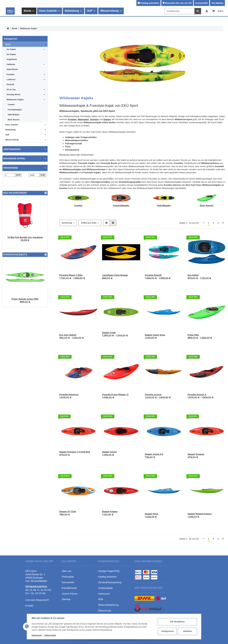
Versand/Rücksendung (110, 582)
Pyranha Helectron (69, 395)
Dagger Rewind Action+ (200, 514)
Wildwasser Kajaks (15, 100)
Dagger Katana (110, 511)
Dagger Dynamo (196, 454)
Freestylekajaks (121, 205)
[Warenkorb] (218, 11)
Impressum (37, 635)
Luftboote (11, 79)
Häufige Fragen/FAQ (109, 571)
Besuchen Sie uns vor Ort (178, 3)
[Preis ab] (9, 175)
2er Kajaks (11, 54)
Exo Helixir (193, 275)
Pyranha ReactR (153, 275)
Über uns (67, 571)
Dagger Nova (152, 514)
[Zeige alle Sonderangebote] (46, 255)
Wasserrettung (12, 140)
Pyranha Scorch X (197, 395)
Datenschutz (50, 635)
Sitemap (66, 599)
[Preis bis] (34, 175)
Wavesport (83, 119)
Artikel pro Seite (89, 223)
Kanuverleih (202, 3)
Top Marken (217, 3)
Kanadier (11, 74)
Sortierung (67, 223)
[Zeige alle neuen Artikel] (46, 193)
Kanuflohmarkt (69, 588)
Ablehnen (188, 631)
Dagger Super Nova (155, 335)
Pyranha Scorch (153, 395)
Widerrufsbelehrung (108, 605)
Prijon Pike (193, 335)
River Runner (207, 205)
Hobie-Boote (12, 69)
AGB (101, 599)
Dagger (107, 119)
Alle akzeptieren (177, 622)
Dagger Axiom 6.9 (154, 454)
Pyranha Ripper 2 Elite (71, 275)
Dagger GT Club (68, 511)
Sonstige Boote (13, 94)
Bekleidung (10, 130)
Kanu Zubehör (12, 125)
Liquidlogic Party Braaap (115, 275)
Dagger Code (109, 333)
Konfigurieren (168, 631)
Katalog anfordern (150, 3)
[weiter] (223, 223)
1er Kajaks (11, 49)
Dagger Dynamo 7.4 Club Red (75, 452)
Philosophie (68, 577)
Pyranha (72, 119)
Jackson (94, 119)
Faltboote (11, 64)
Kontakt (29, 606)
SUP (7, 135)
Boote (8, 44)
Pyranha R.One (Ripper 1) (115, 395)
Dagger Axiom (109, 452)
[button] (207, 11)
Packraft (10, 84)
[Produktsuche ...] (180, 11)
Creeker (78, 205)
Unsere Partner (70, 594)
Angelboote (12, 59)
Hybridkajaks (164, 205)
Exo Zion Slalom (68, 335)
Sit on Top (11, 90)
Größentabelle (105, 588)
